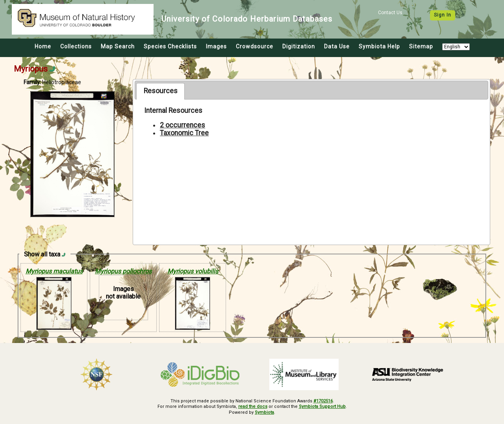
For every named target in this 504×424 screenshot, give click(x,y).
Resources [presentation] (161, 91)
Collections (76, 46)
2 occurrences (183, 125)
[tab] (160, 91)
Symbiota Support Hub (322, 406)
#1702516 (323, 401)
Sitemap (421, 46)
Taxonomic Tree (184, 133)
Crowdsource (255, 46)
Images (216, 46)
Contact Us (390, 13)
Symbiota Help (379, 46)
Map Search (118, 46)
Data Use (337, 46)
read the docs (253, 406)
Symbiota (264, 412)
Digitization (299, 46)
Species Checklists (170, 46)
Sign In (443, 15)
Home (43, 46)
